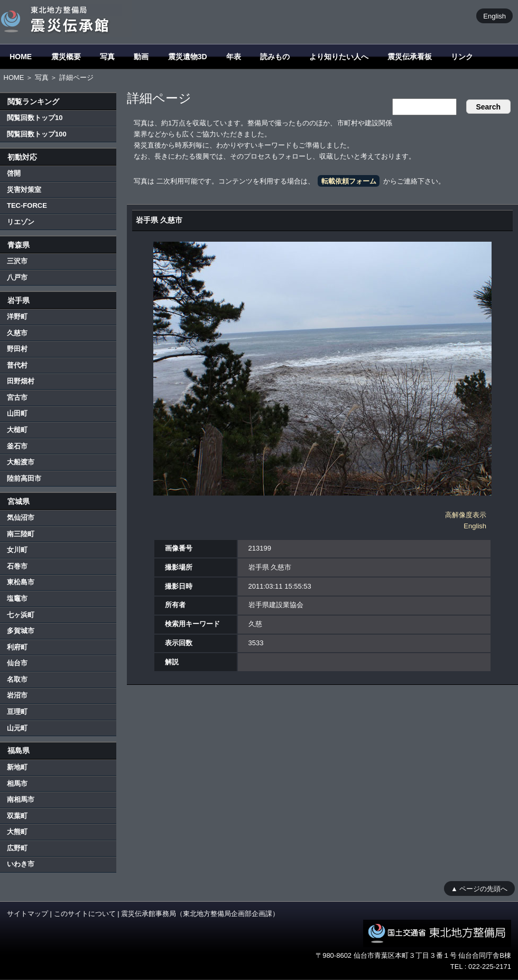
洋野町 (17, 317)
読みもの (275, 57)
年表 (234, 57)
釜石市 (17, 446)
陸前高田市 (24, 478)
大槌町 (17, 430)
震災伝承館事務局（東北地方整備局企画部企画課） (200, 914)
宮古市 (17, 397)
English (494, 16)
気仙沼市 (21, 518)
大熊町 (17, 832)
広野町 (17, 848)
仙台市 (17, 663)
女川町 (17, 550)
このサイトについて (85, 914)
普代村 (17, 365)
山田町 (17, 413)
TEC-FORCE (27, 205)
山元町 (17, 728)
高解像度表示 (466, 515)
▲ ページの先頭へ (479, 888)
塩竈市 (17, 598)
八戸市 (17, 277)
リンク (462, 57)
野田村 (17, 349)
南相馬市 (21, 799)
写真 (107, 57)
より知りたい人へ (339, 57)
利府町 (17, 647)
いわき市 (21, 864)
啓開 (14, 173)
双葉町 (17, 816)
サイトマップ (27, 914)
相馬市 (17, 784)
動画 (141, 57)
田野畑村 (21, 381)
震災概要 (66, 57)
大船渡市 (21, 462)
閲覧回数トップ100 (37, 134)
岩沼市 (17, 695)
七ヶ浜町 (21, 615)
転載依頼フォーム (349, 181)
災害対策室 (24, 190)
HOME (21, 57)
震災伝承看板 (410, 57)
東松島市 (21, 582)
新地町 (17, 767)
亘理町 (17, 712)
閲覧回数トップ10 (35, 118)
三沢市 (17, 261)
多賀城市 (21, 631)
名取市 (17, 679)
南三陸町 (21, 534)
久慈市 (17, 333)
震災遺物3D (188, 57)
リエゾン (21, 222)
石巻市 (17, 566)
